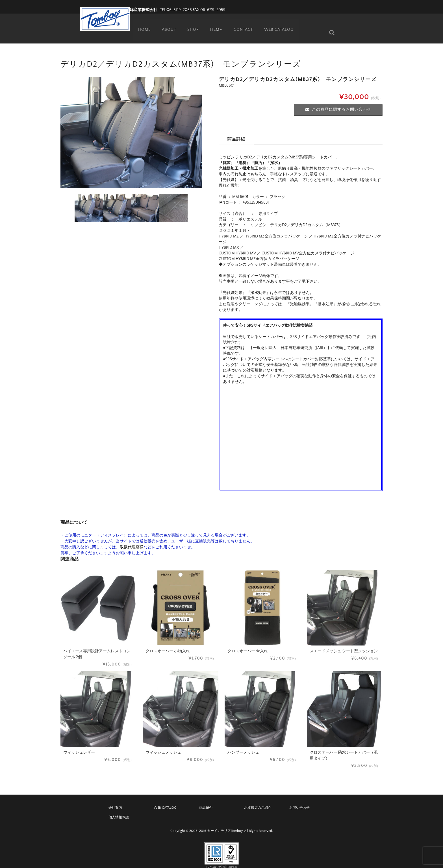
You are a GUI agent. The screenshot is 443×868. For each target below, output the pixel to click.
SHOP (191, 24)
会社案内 (115, 799)
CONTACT (244, 24)
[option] (131, 124)
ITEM (215, 24)
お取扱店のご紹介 (258, 799)
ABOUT (167, 24)
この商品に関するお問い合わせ (338, 101)
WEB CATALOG (280, 24)
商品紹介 (206, 799)
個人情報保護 (119, 809)
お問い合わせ (299, 799)
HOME (142, 24)
